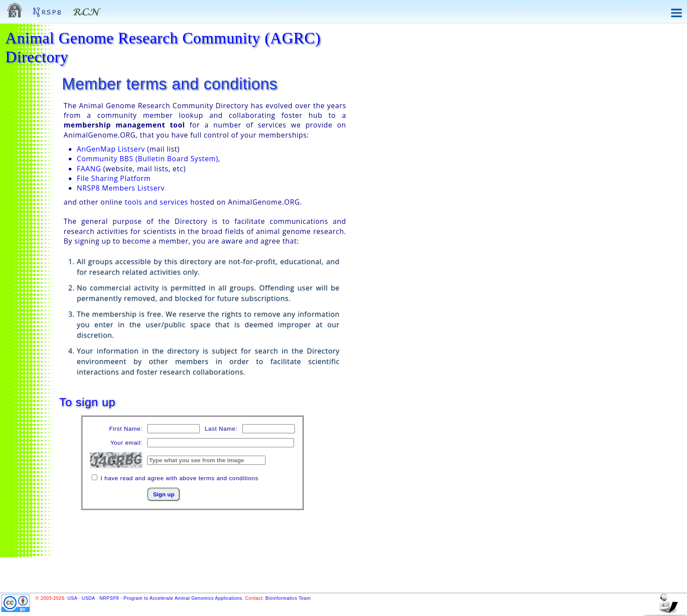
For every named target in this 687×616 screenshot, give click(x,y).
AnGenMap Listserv (111, 149)
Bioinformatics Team (288, 598)
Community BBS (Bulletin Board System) (147, 159)
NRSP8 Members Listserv (120, 188)
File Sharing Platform (114, 178)
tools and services (157, 202)
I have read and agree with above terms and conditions (180, 478)
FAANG (89, 169)
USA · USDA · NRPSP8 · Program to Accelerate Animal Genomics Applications (155, 598)
